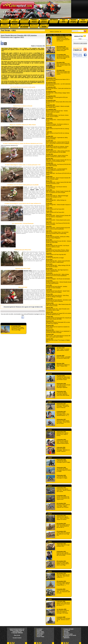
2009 (49, 599)
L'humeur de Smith (69, 629)
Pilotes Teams (40, 632)
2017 (49, 402)
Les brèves (40, 629)
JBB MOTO (67, 638)
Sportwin (66, 632)
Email (80, 39)
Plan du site (17, 635)
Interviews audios (68, 634)
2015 (49, 458)
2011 (14, 30)
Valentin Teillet (34, 190)
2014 (49, 486)
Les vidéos (66, 633)
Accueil (15, 638)
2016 (49, 430)
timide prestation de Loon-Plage (34, 119)
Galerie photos (40, 633)
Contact (19, 638)
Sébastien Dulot (28, 271)
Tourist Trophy (40, 637)
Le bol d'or (39, 635)
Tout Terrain (5, 30)
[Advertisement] (80, 63)
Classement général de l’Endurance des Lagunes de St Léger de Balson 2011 (23, 307)
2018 (49, 374)
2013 (49, 514)
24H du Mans (40, 634)
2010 (49, 571)
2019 (49, 346)
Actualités (39, 630)
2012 (49, 542)
